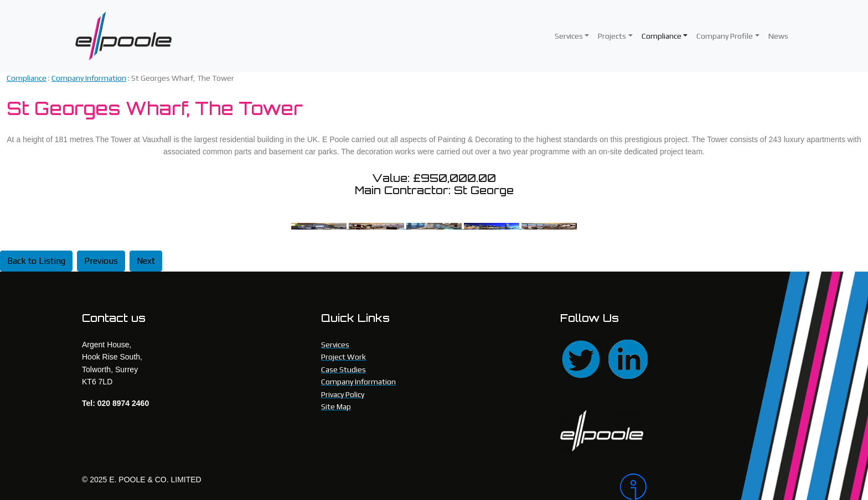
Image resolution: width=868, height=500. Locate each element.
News (778, 36)
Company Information (89, 78)
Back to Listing (36, 261)
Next (146, 261)
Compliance (662, 36)
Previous (101, 261)
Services (569, 36)
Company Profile (725, 36)
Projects (612, 36)
